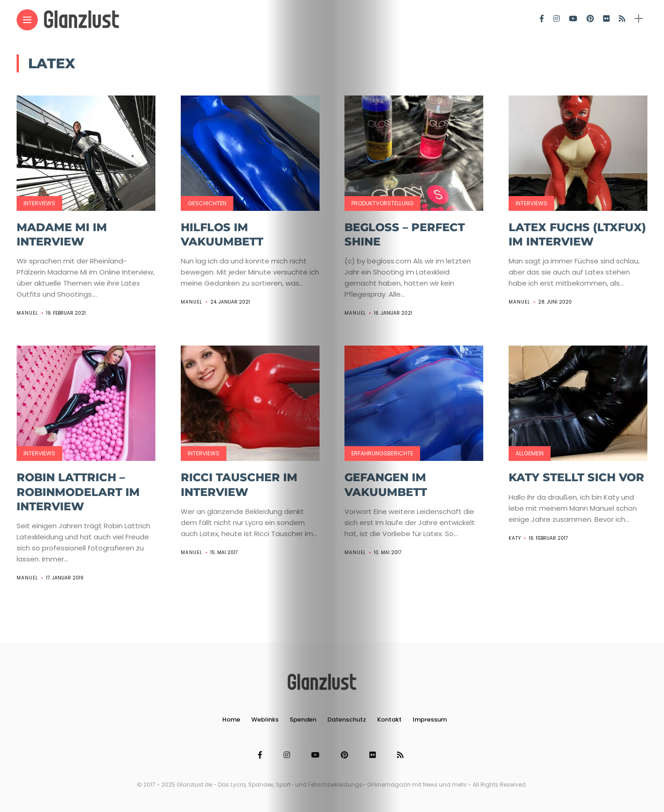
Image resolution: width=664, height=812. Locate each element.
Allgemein (530, 453)
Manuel (27, 313)
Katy (515, 538)
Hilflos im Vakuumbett (222, 234)
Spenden (303, 719)
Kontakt (389, 719)
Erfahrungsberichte (382, 453)
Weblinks (265, 719)
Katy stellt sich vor (576, 477)
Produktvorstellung (382, 203)
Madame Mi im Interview (62, 234)
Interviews (39, 203)
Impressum (430, 719)
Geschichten (207, 203)
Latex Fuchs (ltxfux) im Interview (577, 234)
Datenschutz (347, 719)
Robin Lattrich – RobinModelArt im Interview (78, 492)
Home (231, 719)
